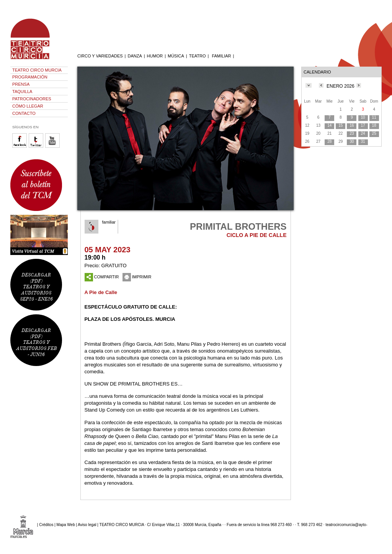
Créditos (46, 525)
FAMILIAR (221, 56)
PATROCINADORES (32, 99)
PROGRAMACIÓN (30, 77)
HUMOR (155, 56)
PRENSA (21, 84)
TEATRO (198, 56)
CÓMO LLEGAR (28, 106)
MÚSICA (176, 56)
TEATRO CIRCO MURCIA (37, 70)
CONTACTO (24, 113)
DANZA (135, 56)
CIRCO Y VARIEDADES (100, 56)
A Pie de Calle (101, 292)
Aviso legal (87, 525)
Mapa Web (66, 525)
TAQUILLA (22, 92)
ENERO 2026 (341, 86)
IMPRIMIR (137, 277)
